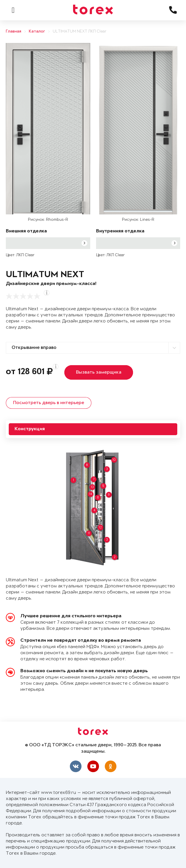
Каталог (37, 32)
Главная (14, 32)
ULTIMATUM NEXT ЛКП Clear (80, 32)
